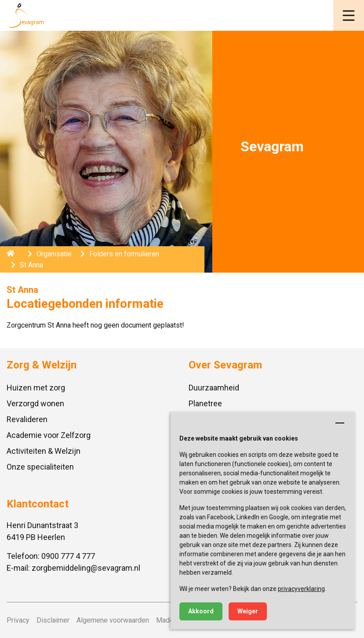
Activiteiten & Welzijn (44, 451)
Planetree (205, 403)
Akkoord (201, 611)
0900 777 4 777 (68, 556)
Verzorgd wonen (35, 403)
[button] (349, 15)
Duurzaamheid (214, 388)
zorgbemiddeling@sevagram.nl (86, 568)
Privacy (18, 620)
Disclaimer (53, 620)
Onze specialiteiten (40, 467)
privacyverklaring (301, 589)
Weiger (248, 611)
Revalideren (27, 419)
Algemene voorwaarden (113, 620)
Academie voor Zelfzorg (49, 435)
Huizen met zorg (36, 388)
